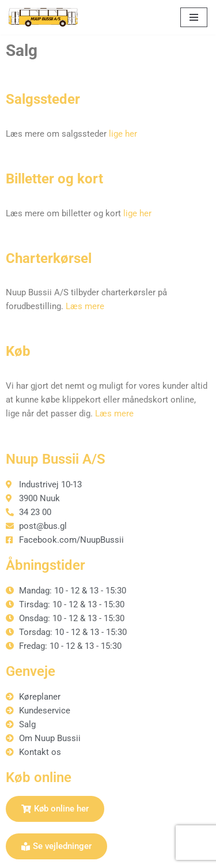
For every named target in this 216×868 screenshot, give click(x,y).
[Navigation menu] (194, 17)
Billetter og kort (54, 179)
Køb (18, 351)
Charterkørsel (49, 258)
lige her (123, 134)
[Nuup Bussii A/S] (43, 17)
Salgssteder (43, 99)
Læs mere (85, 306)
